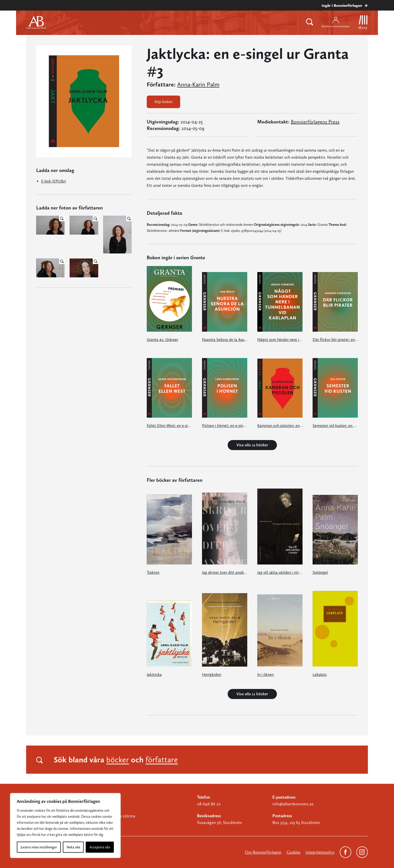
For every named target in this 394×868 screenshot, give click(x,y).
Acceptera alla (100, 847)
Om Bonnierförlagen (263, 852)
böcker (118, 760)
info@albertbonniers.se (293, 804)
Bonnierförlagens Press (315, 122)
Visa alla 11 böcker (252, 694)
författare (162, 760)
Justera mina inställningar (39, 847)
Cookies (293, 852)
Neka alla (73, 847)
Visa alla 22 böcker (252, 445)
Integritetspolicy (320, 852)
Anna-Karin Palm (198, 84)
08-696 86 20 (209, 804)
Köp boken (163, 102)
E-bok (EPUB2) (54, 181)
